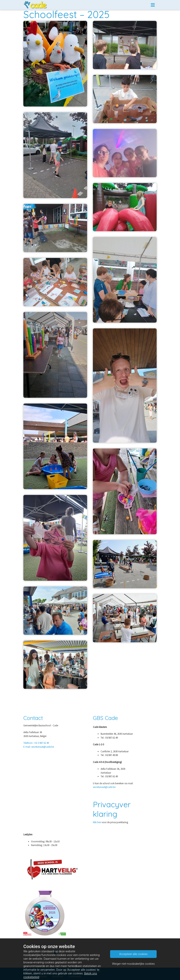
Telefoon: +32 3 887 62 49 (36, 743)
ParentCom (95, 971)
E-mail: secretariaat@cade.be (39, 747)
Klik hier (97, 822)
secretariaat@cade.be (104, 787)
